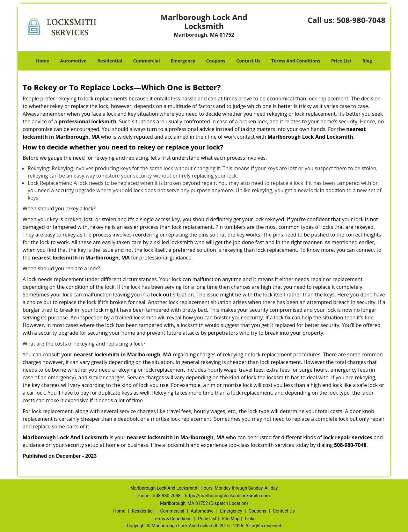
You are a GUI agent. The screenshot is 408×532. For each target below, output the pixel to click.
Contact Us (248, 61)
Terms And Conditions (296, 61)
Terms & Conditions (172, 519)
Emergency (183, 61)
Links (250, 519)
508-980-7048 (361, 20)
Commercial (147, 61)
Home (43, 61)
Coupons (216, 61)
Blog (367, 61)
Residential (110, 61)
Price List (341, 61)
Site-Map (231, 519)
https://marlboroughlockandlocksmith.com (227, 496)
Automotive (73, 61)
